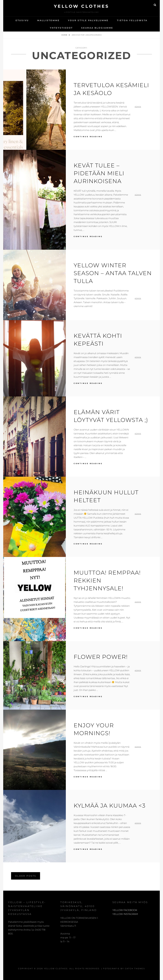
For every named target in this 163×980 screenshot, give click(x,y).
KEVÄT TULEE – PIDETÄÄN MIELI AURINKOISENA (99, 173)
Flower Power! (101, 657)
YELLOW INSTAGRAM (125, 914)
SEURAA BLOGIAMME (97, 28)
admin (138, 107)
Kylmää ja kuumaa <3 (110, 806)
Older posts (25, 876)
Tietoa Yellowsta (132, 20)
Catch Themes (135, 969)
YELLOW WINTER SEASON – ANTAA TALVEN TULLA (113, 273)
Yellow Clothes (82, 6)
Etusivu (22, 20)
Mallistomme (48, 20)
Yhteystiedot (61, 28)
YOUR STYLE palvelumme (88, 20)
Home (65, 35)
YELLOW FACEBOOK (125, 910)
